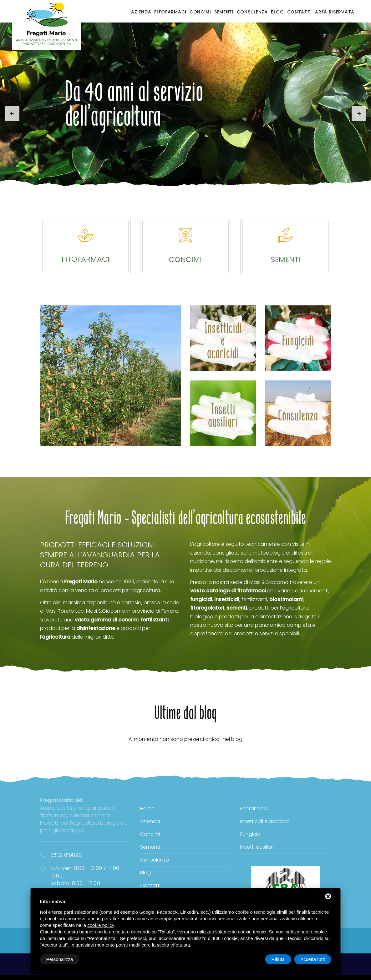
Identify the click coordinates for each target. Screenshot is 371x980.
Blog (277, 12)
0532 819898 (66, 855)
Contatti (300, 12)
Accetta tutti (313, 959)
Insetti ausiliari (257, 847)
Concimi (200, 12)
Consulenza (252, 12)
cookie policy (101, 925)
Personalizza (60, 959)
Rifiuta (278, 959)
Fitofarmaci (170, 12)
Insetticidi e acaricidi (265, 821)
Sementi (224, 12)
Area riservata (335, 12)
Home (147, 809)
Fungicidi (251, 834)
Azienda (141, 12)
